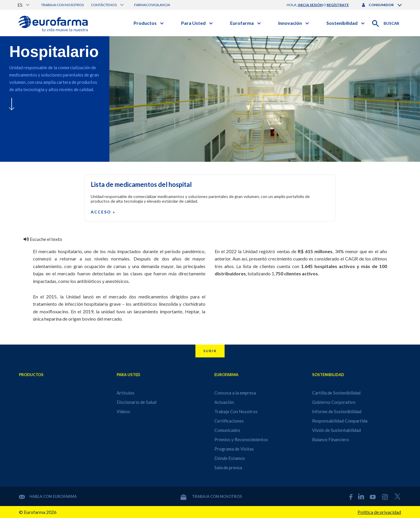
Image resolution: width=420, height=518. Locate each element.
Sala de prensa (228, 467)
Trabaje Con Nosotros (236, 411)
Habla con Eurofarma (48, 496)
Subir (210, 351)
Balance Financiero (331, 439)
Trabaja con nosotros (62, 5)
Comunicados (227, 430)
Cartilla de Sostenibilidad (336, 393)
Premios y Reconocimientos (241, 439)
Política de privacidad (379, 512)
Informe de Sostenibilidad (337, 411)
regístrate (338, 5)
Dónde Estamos (230, 458)
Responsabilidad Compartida (340, 421)
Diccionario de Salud (136, 402)
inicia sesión (310, 5)
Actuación (224, 402)
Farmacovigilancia (152, 5)
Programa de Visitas (234, 449)
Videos (123, 411)
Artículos (126, 393)
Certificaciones (229, 421)
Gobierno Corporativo (334, 402)
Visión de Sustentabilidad (336, 430)
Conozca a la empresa (235, 393)
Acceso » (103, 212)
